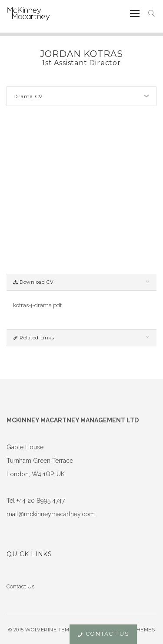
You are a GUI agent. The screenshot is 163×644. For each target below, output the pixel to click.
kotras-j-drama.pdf (37, 305)
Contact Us (20, 586)
